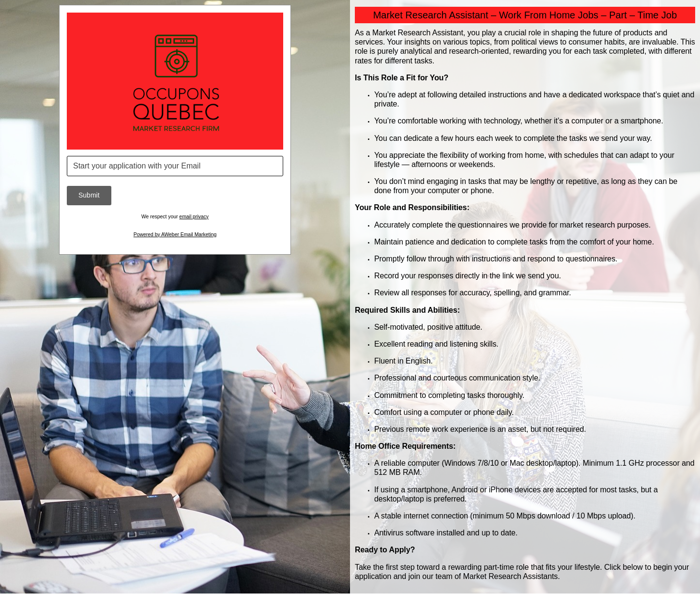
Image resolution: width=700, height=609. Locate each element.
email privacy (194, 217)
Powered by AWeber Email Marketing (175, 235)
